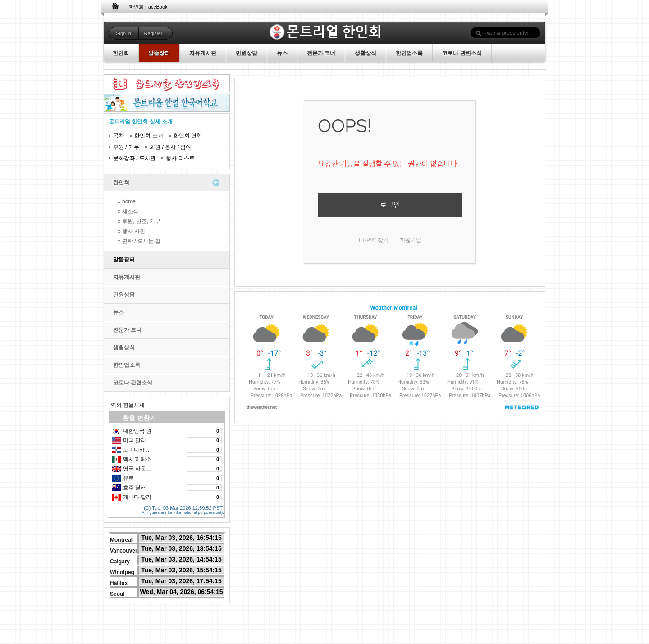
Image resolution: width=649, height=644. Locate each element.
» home (127, 201)
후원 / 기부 (126, 147)
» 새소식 (128, 211)
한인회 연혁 (188, 136)
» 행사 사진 (131, 231)
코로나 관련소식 (133, 383)
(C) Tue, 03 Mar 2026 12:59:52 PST (183, 507)
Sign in (123, 33)
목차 (119, 136)
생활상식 (124, 347)
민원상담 (124, 295)
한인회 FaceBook (148, 7)
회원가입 (411, 240)
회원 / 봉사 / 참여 (170, 147)
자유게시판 (127, 277)
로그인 (390, 205)
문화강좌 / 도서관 (134, 158)
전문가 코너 (127, 330)
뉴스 (119, 312)
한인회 (121, 183)
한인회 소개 (149, 136)
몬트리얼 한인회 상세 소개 (141, 122)
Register (153, 33)
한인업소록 (127, 365)
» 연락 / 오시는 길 (139, 241)
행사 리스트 (180, 158)
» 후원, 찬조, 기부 (139, 221)
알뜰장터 (124, 260)
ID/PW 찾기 (374, 240)
